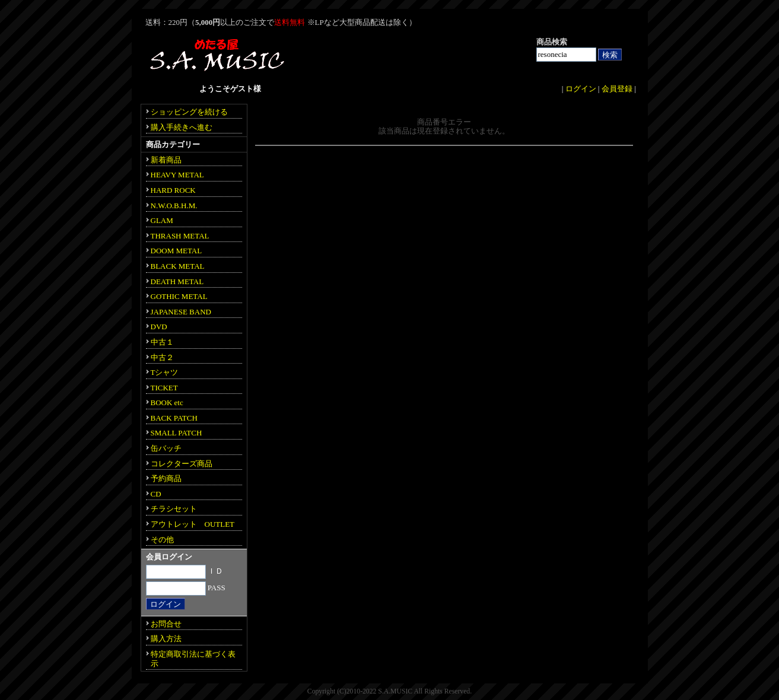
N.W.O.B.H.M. (174, 206)
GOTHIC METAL (179, 296)
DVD (159, 327)
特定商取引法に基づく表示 (193, 659)
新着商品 (166, 160)
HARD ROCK (173, 190)
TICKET (164, 388)
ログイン (581, 89)
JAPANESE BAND (181, 312)
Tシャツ (165, 372)
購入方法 (166, 639)
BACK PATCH (174, 418)
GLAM (162, 220)
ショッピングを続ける (189, 112)
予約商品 (166, 478)
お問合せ (166, 624)
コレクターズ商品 (182, 464)
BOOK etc (167, 402)
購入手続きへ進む (182, 127)
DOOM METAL (177, 251)
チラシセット (174, 509)
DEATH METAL (177, 281)
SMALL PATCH (177, 433)
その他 (162, 540)
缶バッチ (166, 448)
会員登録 (617, 89)
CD (156, 494)
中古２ (162, 357)
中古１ (162, 342)
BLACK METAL (178, 266)
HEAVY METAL (177, 175)
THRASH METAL (180, 236)
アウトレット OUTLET (193, 524)
